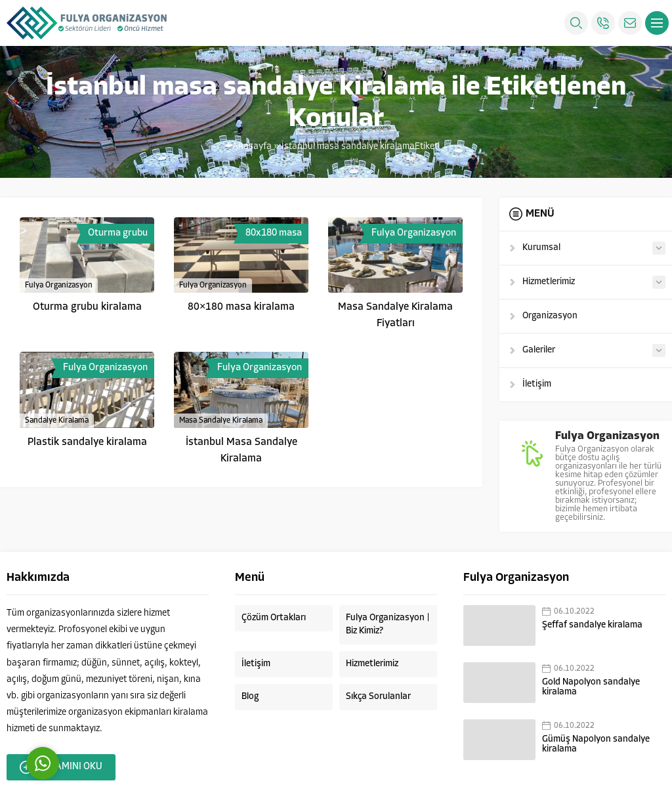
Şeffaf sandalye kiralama (592, 625)
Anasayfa (252, 147)
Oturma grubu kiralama (87, 307)
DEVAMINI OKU (61, 767)
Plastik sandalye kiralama (87, 442)
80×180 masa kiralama (241, 307)
